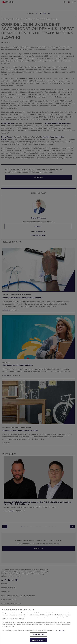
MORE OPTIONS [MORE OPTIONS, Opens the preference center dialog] (38, 634)
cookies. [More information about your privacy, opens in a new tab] (62, 630)
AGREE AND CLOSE (39, 640)
